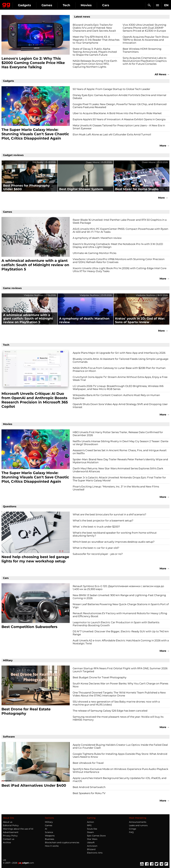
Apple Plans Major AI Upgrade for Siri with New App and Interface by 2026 (119, 353)
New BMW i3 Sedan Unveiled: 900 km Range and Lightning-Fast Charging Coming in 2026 (119, 597)
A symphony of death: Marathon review (97, 238)
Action (90, 822)
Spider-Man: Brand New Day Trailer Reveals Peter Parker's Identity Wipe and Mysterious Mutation (120, 461)
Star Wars (92, 839)
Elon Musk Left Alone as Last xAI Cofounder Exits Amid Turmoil (112, 134)
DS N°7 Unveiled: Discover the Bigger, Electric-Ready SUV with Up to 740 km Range (121, 633)
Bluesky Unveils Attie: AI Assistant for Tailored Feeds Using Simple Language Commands (121, 360)
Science (49, 832)
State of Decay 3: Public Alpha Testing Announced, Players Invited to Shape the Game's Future (95, 52)
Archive (7, 842)
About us (8, 822)
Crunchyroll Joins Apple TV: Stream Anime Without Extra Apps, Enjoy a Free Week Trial (120, 378)
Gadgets (24, 5)
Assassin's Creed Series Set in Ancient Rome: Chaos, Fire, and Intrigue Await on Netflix (120, 452)
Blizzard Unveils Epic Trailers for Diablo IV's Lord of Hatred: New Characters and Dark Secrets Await (94, 28)
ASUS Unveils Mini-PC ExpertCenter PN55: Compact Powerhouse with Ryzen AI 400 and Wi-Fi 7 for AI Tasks (120, 230)
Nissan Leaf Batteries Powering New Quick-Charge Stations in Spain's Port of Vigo (121, 606)
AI (46, 829)
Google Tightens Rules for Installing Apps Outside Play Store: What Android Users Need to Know (120, 755)
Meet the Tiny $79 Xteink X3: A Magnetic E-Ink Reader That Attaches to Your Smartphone (96, 40)
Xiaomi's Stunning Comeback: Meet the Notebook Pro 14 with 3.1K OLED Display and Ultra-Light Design (118, 245)
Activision (92, 846)
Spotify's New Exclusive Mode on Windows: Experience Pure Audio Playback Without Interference (120, 770)
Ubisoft (91, 842)
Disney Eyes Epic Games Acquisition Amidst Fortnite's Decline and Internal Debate (119, 97)
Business (50, 839)
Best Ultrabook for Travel (88, 763)
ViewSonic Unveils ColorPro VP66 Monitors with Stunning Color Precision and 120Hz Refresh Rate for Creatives (119, 261)
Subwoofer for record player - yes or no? (98, 554)
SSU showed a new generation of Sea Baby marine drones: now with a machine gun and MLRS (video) (116, 703)
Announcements (138, 822)
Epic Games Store (96, 836)
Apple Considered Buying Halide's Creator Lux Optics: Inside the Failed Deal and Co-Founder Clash (120, 746)
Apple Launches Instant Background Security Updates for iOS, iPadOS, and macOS (120, 780)
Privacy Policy (10, 836)
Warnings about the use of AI (18, 829)
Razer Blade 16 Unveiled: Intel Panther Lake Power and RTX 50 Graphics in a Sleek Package (120, 221)
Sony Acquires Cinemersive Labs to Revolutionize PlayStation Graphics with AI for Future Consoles (145, 61)
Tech (66, 5)
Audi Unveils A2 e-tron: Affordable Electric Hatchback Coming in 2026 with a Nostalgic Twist (121, 642)
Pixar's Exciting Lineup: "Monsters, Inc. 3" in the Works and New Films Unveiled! (116, 488)
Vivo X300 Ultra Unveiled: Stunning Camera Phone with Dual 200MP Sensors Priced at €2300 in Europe (144, 28)
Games (47, 5)
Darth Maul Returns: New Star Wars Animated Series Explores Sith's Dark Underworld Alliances (118, 470)
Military (49, 822)
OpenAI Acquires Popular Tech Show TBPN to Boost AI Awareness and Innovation (146, 40)
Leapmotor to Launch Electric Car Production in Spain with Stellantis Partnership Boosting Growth (116, 624)
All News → (162, 74)
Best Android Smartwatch (89, 787)
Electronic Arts (95, 853)
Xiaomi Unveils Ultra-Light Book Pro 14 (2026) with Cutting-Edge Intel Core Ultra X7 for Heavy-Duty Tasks (120, 270)
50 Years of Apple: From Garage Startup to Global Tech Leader (111, 89)
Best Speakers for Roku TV (89, 793)
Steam (90, 832)
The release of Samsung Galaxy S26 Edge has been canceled (110, 711)
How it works (52, 846)
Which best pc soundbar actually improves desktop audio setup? (114, 542)
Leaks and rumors (138, 825)
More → (165, 146)
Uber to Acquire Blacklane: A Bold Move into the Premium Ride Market (117, 113)
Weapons (50, 836)
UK (5, 860)
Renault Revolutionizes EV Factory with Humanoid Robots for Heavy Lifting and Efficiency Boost (120, 615)
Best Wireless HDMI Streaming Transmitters (142, 50)
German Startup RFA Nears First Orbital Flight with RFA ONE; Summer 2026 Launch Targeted (120, 670)
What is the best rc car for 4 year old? (96, 548)
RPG (89, 825)
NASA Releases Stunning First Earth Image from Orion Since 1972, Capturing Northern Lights (95, 64)
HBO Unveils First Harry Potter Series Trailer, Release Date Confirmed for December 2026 (118, 434)
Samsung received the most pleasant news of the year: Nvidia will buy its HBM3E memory (118, 718)
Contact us (9, 839)
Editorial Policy (11, 825)
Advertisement (11, 832)
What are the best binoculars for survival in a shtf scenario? (109, 514)
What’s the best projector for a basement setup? (103, 521)
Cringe (133, 829)
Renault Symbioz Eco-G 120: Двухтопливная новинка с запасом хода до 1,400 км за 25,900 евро (118, 588)
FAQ (131, 832)
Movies (86, 5)
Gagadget (6, 4)
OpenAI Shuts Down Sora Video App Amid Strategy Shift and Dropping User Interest (120, 406)
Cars (106, 5)
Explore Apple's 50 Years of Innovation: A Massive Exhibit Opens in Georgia (119, 119)
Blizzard (91, 849)
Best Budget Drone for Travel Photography (100, 677)
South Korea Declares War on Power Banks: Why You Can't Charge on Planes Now (120, 685)
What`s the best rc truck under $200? (96, 527)
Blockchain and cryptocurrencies (62, 842)
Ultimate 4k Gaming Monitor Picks (94, 253)
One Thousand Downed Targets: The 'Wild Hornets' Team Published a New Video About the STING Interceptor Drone (119, 694)
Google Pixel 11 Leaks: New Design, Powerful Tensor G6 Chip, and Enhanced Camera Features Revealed (120, 106)
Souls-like (92, 829)
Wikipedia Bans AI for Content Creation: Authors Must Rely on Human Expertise (116, 397)
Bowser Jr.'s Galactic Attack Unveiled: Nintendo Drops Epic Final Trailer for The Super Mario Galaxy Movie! (119, 479)
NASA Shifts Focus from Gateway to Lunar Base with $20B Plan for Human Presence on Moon (119, 369)
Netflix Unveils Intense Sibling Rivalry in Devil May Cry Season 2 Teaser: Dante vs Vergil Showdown (121, 443)
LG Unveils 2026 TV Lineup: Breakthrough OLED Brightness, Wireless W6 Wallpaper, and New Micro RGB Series (118, 388)
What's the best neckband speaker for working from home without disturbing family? (115, 534)
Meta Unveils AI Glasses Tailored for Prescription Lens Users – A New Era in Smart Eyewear (119, 127)
